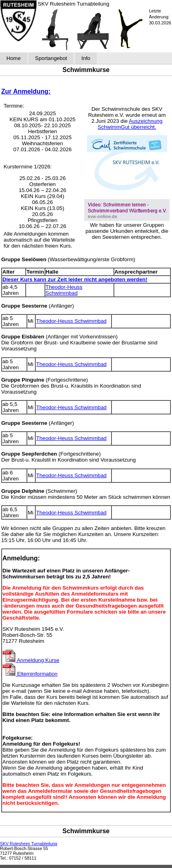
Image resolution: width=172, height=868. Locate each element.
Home (14, 58)
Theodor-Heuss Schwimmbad (64, 290)
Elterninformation (30, 674)
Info (86, 58)
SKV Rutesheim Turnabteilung (29, 844)
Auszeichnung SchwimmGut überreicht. (130, 124)
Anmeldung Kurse (31, 660)
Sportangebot (51, 58)
